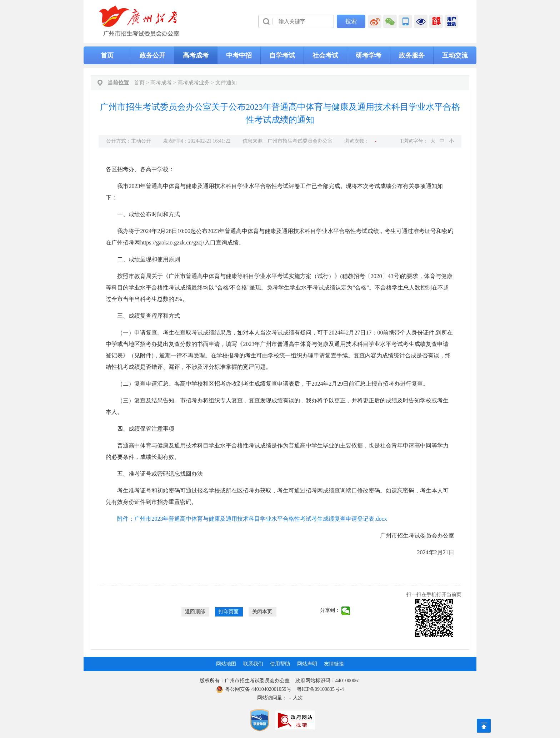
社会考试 (325, 55)
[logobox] (139, 21)
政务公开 (152, 55)
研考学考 (369, 55)
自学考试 (282, 55)
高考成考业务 (194, 83)
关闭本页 (262, 612)
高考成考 (196, 55)
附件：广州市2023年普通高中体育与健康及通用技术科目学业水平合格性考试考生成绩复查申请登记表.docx (252, 519)
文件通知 (226, 83)
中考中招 (239, 55)
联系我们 (253, 664)
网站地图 (226, 664)
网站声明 (307, 664)
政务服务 (412, 55)
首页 (107, 55)
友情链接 (334, 664)
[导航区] (280, 21)
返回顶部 (195, 612)
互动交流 (455, 55)
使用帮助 (280, 664)
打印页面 (229, 612)
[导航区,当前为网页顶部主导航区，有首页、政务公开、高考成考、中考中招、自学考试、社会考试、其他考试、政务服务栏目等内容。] (280, 55)
